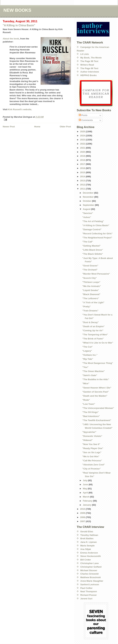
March (86, 497)
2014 (83, 176)
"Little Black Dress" (93, 250)
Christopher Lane (90, 563)
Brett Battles (87, 538)
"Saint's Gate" (90, 375)
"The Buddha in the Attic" (96, 379)
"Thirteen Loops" (91, 282)
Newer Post (9, 127)
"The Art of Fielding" (93, 221)
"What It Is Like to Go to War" (98, 343)
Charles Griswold (89, 574)
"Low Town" (89, 404)
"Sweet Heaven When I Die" (97, 388)
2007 (83, 521)
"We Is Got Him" (91, 456)
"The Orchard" (90, 270)
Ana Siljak (86, 549)
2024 (83, 136)
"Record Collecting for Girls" (97, 234)
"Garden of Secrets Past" (95, 392)
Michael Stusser (89, 570)
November (89, 197)
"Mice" (86, 383)
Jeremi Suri (86, 599)
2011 (83, 189)
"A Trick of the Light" (93, 302)
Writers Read (87, 65)
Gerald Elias (87, 532)
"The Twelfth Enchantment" (97, 420)
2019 (83, 156)
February (88, 501)
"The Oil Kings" (90, 412)
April (86, 493)
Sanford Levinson (90, 584)
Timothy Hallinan (89, 535)
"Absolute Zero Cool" (93, 465)
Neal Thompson (89, 591)
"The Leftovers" (91, 298)
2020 (83, 152)
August (87, 209)
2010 (83, 509)
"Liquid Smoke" (91, 290)
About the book (11, 39)
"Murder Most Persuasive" (96, 274)
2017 (83, 164)
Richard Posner (88, 595)
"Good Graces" (90, 266)
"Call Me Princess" (92, 461)
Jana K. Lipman (88, 542)
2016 (83, 168)
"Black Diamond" (91, 294)
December (88, 193)
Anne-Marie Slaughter (92, 581)
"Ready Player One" (93, 448)
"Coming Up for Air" (93, 330)
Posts (83, 115)
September (89, 205)
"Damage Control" (92, 229)
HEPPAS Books (88, 75)
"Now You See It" (91, 444)
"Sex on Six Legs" (92, 452)
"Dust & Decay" (90, 322)
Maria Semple (87, 546)
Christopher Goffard (91, 567)
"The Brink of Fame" (93, 339)
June (86, 484)
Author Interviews (90, 72)
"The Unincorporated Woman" (98, 408)
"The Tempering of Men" (95, 335)
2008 (83, 517)
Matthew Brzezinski (91, 577)
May (85, 489)
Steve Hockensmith (91, 556)
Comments (86, 120)
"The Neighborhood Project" (97, 238)
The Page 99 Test (89, 61)
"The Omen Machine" (93, 371)
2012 (83, 185)
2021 (83, 148)
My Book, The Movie (91, 58)
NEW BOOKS (17, 10)
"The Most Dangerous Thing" (98, 363)
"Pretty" (86, 307)
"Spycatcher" (89, 432)
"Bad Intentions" (91, 416)
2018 (83, 160)
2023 (83, 140)
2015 (83, 172)
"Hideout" (87, 440)
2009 (83, 513)
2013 (83, 181)
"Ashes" (87, 217)
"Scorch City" (89, 278)
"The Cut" (87, 347)
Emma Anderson (89, 553)
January (87, 505)
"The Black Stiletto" (93, 254)
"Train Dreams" (90, 311)
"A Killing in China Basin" (19, 25)
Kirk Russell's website (20, 109)
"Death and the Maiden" (95, 396)
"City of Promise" (91, 469)
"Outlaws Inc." (90, 355)
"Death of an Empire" (93, 326)
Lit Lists (85, 54)
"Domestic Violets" (92, 436)
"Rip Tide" (88, 359)
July (85, 480)
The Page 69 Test (89, 68)
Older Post (65, 127)
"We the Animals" (91, 286)
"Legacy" (87, 351)
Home (37, 127)
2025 (83, 131)
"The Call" (88, 242)
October (87, 201)
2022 (83, 144)
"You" (85, 367)
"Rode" (86, 400)
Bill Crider (86, 560)
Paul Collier (86, 588)
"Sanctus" (88, 213)
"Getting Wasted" (91, 246)
